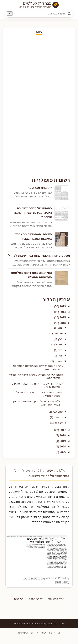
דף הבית (18, 605)
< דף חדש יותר (57, 605)
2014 (63, 312)
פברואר (58, 333)
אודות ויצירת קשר (50, 639)
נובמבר (58, 417)
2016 (63, 323)
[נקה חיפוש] (10, 14)
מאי (60, 350)
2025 (63, 452)
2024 (63, 446)
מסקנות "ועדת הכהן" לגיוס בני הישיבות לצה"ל (39, 256)
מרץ (60, 339)
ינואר (59, 328)
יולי (61, 356)
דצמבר (58, 423)
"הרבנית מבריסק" (40, 188)
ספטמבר (57, 412)
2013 (63, 306)
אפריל (59, 344)
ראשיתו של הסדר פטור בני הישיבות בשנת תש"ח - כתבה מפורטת (33, 213)
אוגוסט (58, 361)
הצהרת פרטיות (26, 639)
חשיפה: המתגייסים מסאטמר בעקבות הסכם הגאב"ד (33, 236)
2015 (63, 317)
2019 (63, 441)
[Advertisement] (58, 106)
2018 (63, 435)
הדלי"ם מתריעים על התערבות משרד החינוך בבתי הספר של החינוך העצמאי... (40, 476)
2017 (63, 430)
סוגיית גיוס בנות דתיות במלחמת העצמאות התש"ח (31, 275)
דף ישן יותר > (36, 605)
